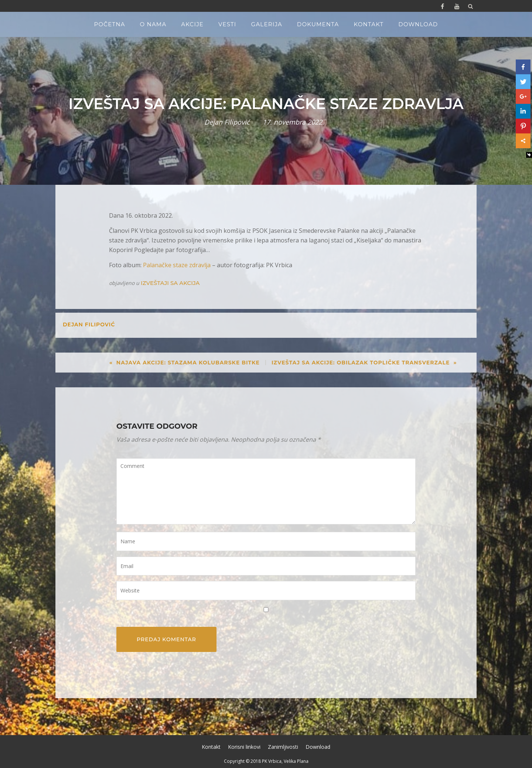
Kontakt (369, 24)
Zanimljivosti (283, 747)
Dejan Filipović (227, 122)
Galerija (267, 24)
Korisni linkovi (244, 747)
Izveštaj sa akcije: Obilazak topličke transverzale (361, 363)
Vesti (227, 24)
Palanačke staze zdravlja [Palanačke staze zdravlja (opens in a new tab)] (177, 265)
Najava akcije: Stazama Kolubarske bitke (188, 363)
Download (418, 24)
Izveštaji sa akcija (170, 283)
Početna (110, 24)
